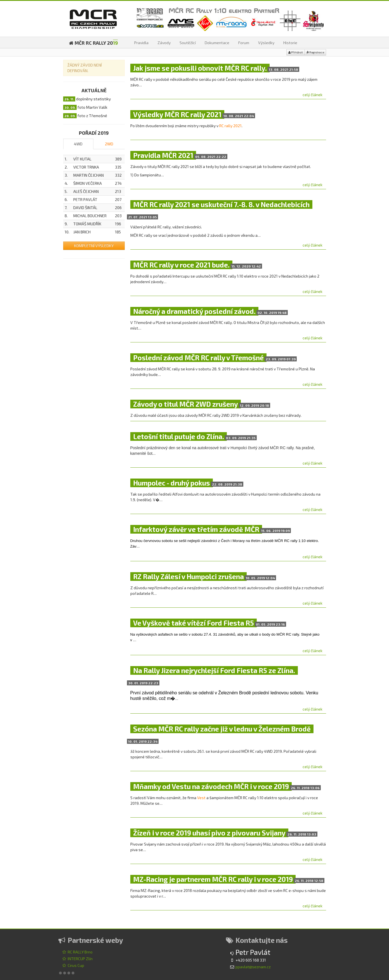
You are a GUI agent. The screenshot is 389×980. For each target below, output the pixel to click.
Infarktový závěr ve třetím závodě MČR (196, 529)
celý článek (313, 95)
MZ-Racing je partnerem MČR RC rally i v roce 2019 (213, 879)
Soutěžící (188, 43)
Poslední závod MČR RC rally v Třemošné (198, 358)
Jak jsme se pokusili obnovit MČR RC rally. (200, 68)
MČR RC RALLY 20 (93, 43)
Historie (290, 43)
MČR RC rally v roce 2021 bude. (181, 265)
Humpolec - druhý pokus (172, 483)
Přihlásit (296, 52)
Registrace (315, 52)
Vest (201, 798)
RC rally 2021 (230, 126)
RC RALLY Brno (77, 952)
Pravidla (141, 43)
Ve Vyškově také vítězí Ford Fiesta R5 (194, 623)
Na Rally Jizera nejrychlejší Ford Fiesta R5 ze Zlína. (214, 670)
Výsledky (266, 43)
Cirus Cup (73, 965)
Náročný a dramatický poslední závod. (194, 311)
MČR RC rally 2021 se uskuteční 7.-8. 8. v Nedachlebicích (221, 204)
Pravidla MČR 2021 (163, 155)
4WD (78, 144)
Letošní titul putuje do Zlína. (179, 436)
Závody (164, 43)
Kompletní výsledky (94, 246)
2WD (109, 144)
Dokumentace (217, 43)
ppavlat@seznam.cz (253, 967)
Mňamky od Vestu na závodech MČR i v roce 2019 (211, 786)
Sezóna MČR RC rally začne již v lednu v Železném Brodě (222, 729)
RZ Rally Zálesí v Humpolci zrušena (188, 577)
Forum (244, 43)
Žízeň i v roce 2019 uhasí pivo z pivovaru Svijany (209, 833)
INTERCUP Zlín (77, 959)
